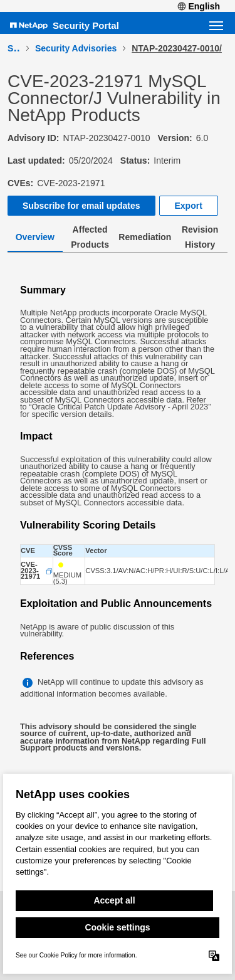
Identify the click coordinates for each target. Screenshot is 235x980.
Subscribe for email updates (81, 206)
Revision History (200, 237)
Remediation (145, 237)
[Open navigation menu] (216, 26)
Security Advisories (76, 48)
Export (189, 206)
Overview (35, 237)
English (199, 6)
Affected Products (90, 237)
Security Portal (86, 25)
